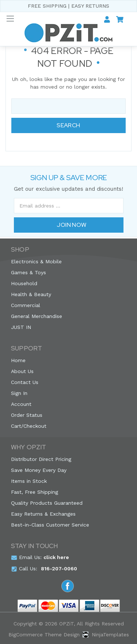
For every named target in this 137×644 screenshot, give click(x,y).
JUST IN (21, 327)
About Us (22, 371)
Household (24, 283)
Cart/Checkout (29, 426)
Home (18, 360)
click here (56, 557)
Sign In (19, 393)
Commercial (26, 305)
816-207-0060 (59, 569)
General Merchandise (37, 316)
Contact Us (25, 382)
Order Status (27, 415)
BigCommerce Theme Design (44, 635)
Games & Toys (28, 272)
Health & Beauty (31, 294)
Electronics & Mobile (36, 261)
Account (21, 404)
